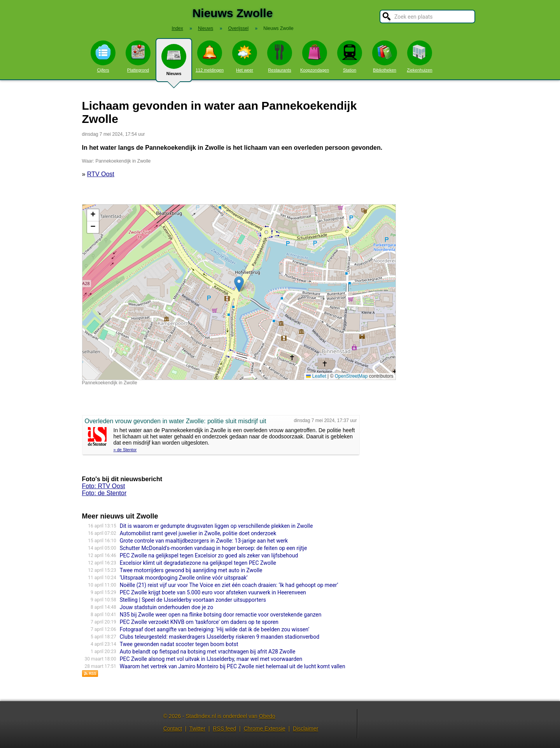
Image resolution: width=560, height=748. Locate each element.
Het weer (245, 56)
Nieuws (174, 63)
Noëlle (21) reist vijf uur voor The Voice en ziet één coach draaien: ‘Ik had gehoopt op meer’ (229, 585)
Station (350, 56)
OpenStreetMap (351, 376)
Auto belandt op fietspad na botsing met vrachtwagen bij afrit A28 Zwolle (208, 652)
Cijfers (103, 56)
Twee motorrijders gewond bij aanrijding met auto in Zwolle (191, 570)
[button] (239, 284)
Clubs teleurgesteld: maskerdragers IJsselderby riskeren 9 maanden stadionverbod (220, 637)
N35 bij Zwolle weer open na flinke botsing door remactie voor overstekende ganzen (221, 615)
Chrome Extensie (264, 729)
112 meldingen (210, 56)
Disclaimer (305, 729)
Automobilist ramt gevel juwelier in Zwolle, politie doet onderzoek (198, 533)
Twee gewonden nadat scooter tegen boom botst (179, 644)
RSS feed (224, 729)
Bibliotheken (385, 56)
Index (177, 28)
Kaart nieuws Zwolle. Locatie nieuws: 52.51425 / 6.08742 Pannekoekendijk (238, 292)
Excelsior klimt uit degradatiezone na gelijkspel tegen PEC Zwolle (198, 563)
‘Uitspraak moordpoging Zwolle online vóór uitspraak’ (184, 578)
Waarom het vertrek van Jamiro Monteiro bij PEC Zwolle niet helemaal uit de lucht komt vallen (233, 666)
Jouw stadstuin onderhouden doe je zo (166, 607)
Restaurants (280, 56)
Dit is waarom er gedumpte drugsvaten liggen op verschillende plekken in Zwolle (216, 526)
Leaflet (316, 376)
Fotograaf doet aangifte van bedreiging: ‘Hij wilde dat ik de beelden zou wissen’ (215, 629)
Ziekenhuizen (419, 56)
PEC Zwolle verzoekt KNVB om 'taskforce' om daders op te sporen (199, 622)
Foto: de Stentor (104, 493)
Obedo (267, 716)
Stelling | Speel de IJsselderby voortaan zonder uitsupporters (193, 600)
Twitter (197, 729)
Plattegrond (138, 56)
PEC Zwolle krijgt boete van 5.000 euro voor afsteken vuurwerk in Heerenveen (213, 592)
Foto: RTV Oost (104, 486)
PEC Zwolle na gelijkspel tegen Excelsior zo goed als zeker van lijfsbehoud (209, 555)
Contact (173, 729)
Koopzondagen (315, 56)
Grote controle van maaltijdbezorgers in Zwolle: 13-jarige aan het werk (204, 541)
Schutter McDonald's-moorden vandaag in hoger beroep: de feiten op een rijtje (213, 548)
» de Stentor (125, 450)
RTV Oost (101, 174)
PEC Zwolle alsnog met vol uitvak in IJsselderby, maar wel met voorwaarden (211, 659)
